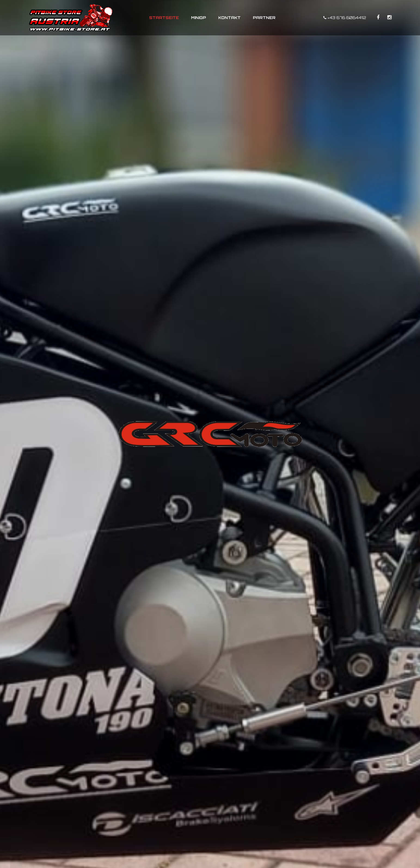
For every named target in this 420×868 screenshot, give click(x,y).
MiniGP (199, 18)
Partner (264, 18)
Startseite (164, 18)
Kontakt (229, 18)
